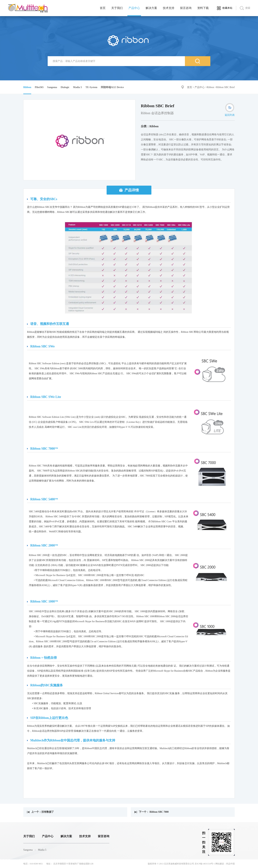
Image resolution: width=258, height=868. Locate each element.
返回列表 (230, 110)
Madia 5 (77, 87)
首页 (103, 8)
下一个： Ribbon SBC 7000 (151, 812)
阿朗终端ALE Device (112, 87)
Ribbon (210, 87)
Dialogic (65, 87)
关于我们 (117, 8)
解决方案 (151, 8)
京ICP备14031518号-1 (205, 864)
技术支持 (169, 8)
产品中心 (134, 8)
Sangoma (52, 87)
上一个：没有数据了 (40, 812)
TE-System (91, 87)
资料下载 (203, 8)
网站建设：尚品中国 (225, 864)
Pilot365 (39, 87)
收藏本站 (227, 8)
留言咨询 (186, 8)
